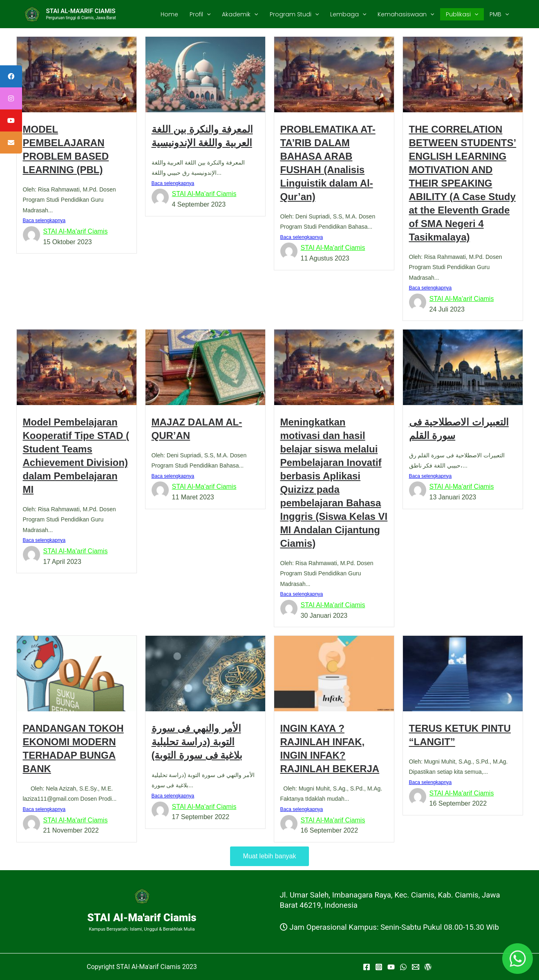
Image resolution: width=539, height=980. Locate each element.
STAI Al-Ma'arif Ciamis (76, 231)
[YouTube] (391, 967)
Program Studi (294, 14)
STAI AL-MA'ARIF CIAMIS (81, 11)
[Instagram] (379, 967)
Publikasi (462, 14)
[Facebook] (367, 967)
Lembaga (348, 14)
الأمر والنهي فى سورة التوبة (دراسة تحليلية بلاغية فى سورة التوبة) (197, 742)
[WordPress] (428, 967)
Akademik (240, 14)
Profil (200, 14)
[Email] (416, 967)
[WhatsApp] (403, 967)
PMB (499, 14)
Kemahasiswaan (406, 14)
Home (169, 14)
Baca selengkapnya (44, 220)
